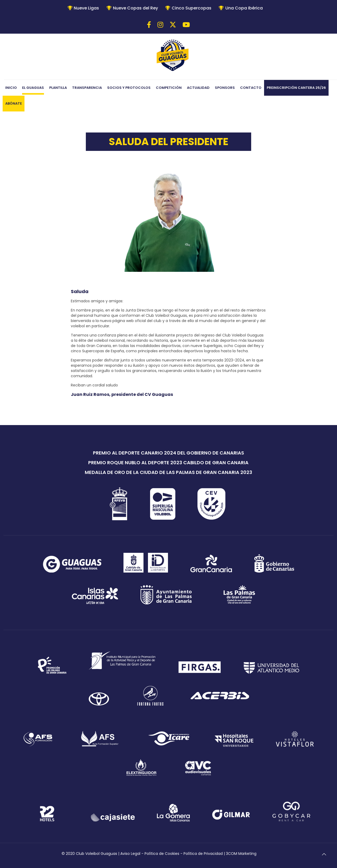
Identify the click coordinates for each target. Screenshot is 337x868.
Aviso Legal (130, 854)
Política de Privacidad (203, 854)
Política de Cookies (162, 854)
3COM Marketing (241, 854)
